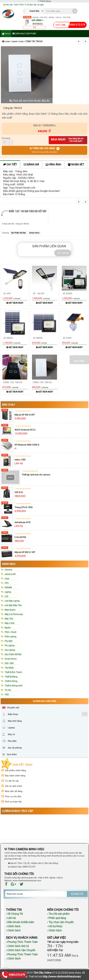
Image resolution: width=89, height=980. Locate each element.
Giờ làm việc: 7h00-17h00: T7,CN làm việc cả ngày (23, 5)
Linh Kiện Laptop (12, 601)
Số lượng (6, 138)
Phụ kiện (9, 641)
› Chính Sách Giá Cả (17, 946)
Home (6, 34)
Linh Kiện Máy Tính (13, 605)
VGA (7, 695)
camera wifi (10, 574)
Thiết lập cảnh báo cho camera (36, 475)
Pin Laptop (10, 645)
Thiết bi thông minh (14, 686)
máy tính (43, 17)
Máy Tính (9, 619)
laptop (51, 17)
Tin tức (8, 690)
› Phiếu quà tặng (56, 918)
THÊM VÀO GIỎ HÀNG (44, 150)
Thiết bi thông (11, 681)
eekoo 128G (20, 460)
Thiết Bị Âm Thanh (13, 672)
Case (7, 579)
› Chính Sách (13, 926)
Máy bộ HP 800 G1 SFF (25, 552)
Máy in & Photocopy (14, 614)
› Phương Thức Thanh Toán (22, 942)
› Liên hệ (11, 918)
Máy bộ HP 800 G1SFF (25, 415)
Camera (8, 570)
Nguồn (8, 628)
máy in (58, 17)
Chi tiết (10, 164)
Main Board (10, 610)
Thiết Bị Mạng (11, 677)
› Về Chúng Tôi (14, 914)
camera (35, 17)
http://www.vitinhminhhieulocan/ (62, 977)
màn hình (66, 17)
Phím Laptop (11, 637)
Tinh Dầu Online (42, 973)
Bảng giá (31, 164)
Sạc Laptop (10, 650)
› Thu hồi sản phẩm (58, 914)
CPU (7, 583)
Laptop (8, 592)
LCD (6, 596)
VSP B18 (19, 492)
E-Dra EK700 (20, 537)
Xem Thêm (63, 253)
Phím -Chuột (10, 632)
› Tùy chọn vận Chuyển (60, 922)
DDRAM (8, 587)
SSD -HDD (9, 663)
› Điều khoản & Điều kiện (20, 922)
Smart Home (18, 42)
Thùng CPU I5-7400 (24, 507)
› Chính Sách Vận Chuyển (21, 950)
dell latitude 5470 (23, 522)
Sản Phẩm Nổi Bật (18, 233)
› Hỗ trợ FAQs (55, 926)
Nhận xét (76, 164)
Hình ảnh (53, 164)
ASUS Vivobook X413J (25, 430)
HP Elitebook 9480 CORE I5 (27, 445)
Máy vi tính (10, 623)
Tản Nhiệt (9, 668)
